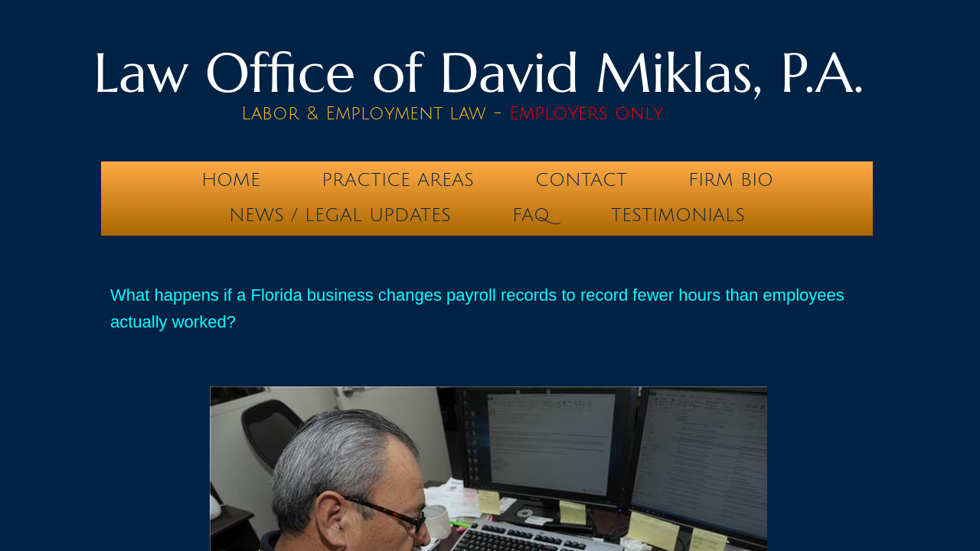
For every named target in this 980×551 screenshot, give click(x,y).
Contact (581, 180)
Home (231, 180)
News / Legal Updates (340, 215)
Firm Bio (731, 180)
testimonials (678, 215)
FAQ (531, 215)
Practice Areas (398, 180)
